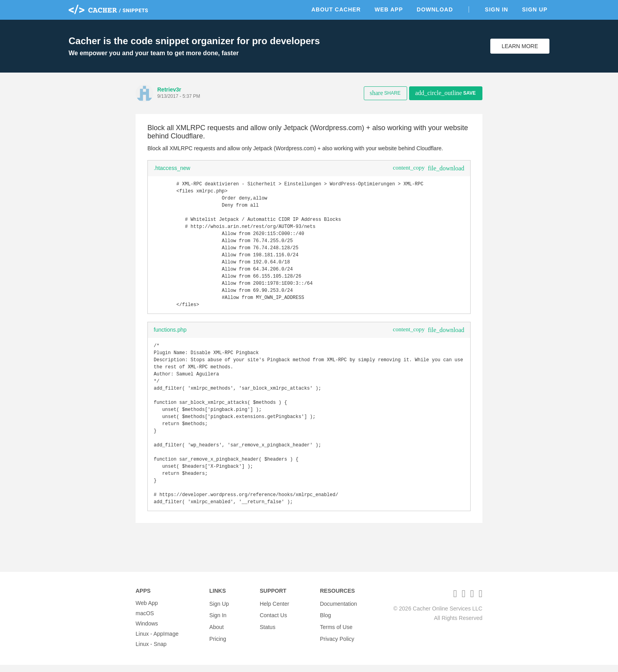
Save (445, 93)
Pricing (218, 641)
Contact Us (273, 620)
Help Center (275, 610)
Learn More (520, 46)
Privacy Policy (337, 641)
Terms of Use (336, 631)
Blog (326, 620)
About (217, 631)
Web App (389, 9)
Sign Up (535, 9)
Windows (147, 631)
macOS (145, 620)
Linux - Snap (151, 651)
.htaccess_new (172, 168)
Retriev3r (169, 90)
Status (268, 631)
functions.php (170, 344)
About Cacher (336, 9)
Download (435, 9)
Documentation (339, 610)
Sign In (496, 9)
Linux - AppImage (157, 641)
